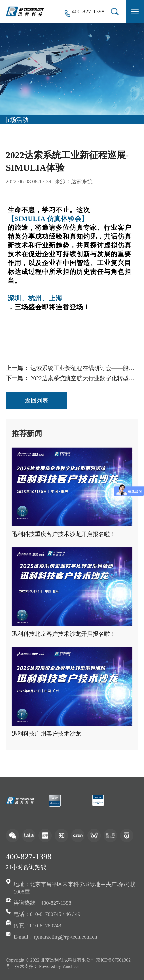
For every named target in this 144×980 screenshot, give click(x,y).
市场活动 (16, 120)
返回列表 (37, 401)
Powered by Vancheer (59, 966)
